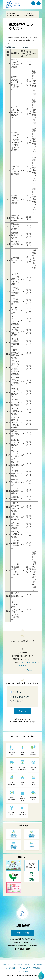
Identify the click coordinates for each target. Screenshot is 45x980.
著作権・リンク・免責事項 (34, 964)
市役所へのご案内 (23, 933)
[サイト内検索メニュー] (33, 3)
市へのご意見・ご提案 (23, 949)
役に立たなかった (20, 701)
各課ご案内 (7, 964)
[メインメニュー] (39, 3)
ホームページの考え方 (23, 971)
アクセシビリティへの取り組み (30, 968)
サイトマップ (18, 964)
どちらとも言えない (21, 697)
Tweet (30, 670)
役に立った (17, 692)
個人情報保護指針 (11, 968)
